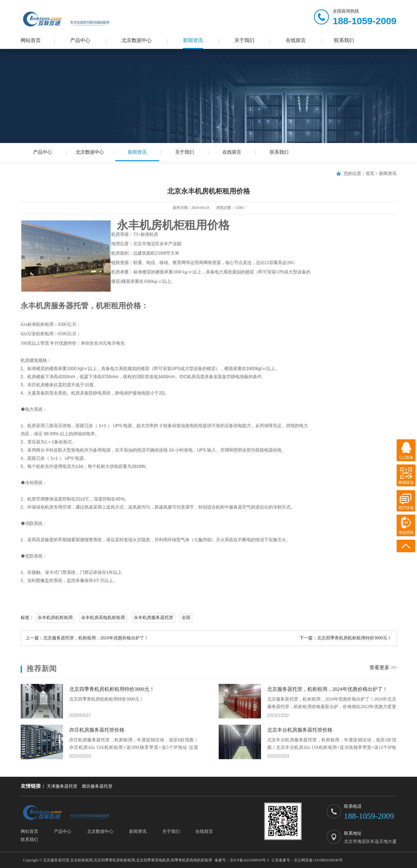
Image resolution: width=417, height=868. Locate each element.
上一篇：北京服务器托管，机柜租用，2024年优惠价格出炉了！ (87, 638)
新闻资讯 (193, 40)
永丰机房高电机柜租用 (103, 618)
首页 (370, 174)
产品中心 (80, 40)
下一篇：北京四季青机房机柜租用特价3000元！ (346, 638)
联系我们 (344, 40)
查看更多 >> (383, 667)
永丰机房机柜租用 (55, 618)
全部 (186, 618)
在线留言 (296, 40)
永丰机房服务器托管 (154, 618)
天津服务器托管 (62, 786)
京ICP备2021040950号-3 (249, 860)
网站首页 (31, 40)
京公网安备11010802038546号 (318, 860)
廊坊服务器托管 (97, 786)
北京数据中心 (137, 40)
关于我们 (244, 40)
